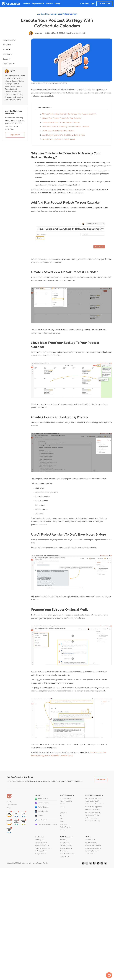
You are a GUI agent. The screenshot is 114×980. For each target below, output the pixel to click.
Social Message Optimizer (93, 848)
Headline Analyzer (91, 843)
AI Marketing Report (41, 851)
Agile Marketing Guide (42, 845)
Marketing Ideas (65, 843)
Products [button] (27, 4)
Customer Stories (65, 798)
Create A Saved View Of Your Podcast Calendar (61, 122)
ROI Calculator (65, 804)
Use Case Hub (43, 14)
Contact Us (64, 824)
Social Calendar (41, 799)
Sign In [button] (93, 4)
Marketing (63, 840)
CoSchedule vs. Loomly (93, 810)
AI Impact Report (40, 854)
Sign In (9, 808)
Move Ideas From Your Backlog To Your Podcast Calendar (65, 127)
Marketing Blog (40, 840)
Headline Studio (41, 820)
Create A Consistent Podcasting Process (58, 131)
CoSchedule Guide (41, 843)
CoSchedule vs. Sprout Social (94, 804)
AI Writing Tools (90, 840)
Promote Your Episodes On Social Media (58, 139)
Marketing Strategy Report (43, 848)
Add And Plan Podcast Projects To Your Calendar (61, 118)
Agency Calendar (42, 807)
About (62, 816)
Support (63, 830)
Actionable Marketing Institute (46, 824)
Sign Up (9, 802)
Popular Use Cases (66, 801)
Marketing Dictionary (92, 851)
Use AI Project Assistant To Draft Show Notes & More (63, 135)
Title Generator (90, 854)
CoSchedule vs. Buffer (92, 801)
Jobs (62, 819)
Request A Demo (12, 805)
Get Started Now (104, 4)
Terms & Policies (43, 863)
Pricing (58, 4)
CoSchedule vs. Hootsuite (93, 798)
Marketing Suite (41, 811)
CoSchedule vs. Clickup (93, 821)
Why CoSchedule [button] (38, 4)
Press (62, 822)
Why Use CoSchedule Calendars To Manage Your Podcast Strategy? (69, 114)
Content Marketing (66, 848)
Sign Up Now (15, 135)
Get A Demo (85, 4)
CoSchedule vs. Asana (92, 818)
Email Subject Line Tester (93, 845)
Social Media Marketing (67, 854)
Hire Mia (39, 816)
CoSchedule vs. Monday (93, 812)
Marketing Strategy (66, 845)
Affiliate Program (65, 827)
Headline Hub (64, 857)
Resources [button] (49, 4)
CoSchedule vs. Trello (92, 815)
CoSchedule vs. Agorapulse (94, 807)
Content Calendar (42, 803)
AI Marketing (64, 851)
